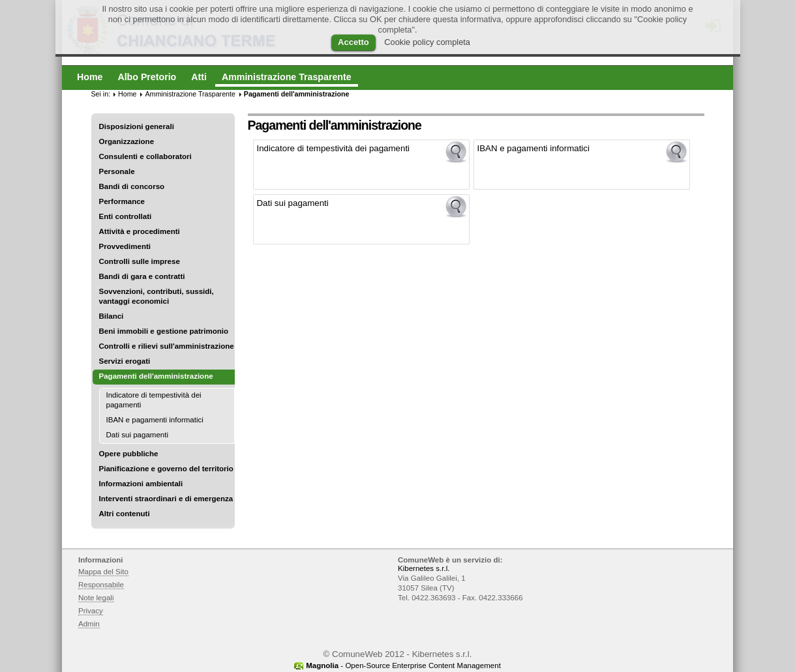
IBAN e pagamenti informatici (155, 420)
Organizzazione (127, 141)
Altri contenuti (125, 514)
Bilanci (112, 316)
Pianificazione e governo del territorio (166, 469)
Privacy (91, 611)
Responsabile (101, 585)
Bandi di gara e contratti (142, 276)
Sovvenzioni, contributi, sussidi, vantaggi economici (157, 296)
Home (127, 94)
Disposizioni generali (137, 126)
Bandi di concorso (132, 186)
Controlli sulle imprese (140, 261)
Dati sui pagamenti (138, 435)
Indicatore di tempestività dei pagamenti (154, 400)
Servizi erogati (125, 361)
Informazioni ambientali (141, 484)
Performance (122, 201)
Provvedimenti (125, 246)
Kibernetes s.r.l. (424, 568)
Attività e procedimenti (140, 231)
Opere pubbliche (129, 454)
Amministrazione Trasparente (190, 94)
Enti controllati (126, 216)
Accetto (353, 42)
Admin (89, 624)
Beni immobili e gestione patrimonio (164, 331)
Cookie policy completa (427, 42)
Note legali (96, 598)
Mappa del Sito (103, 572)
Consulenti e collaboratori (145, 156)
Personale (117, 171)
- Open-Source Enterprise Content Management (403, 665)
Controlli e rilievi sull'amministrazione (167, 346)
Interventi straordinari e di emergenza (166, 499)
